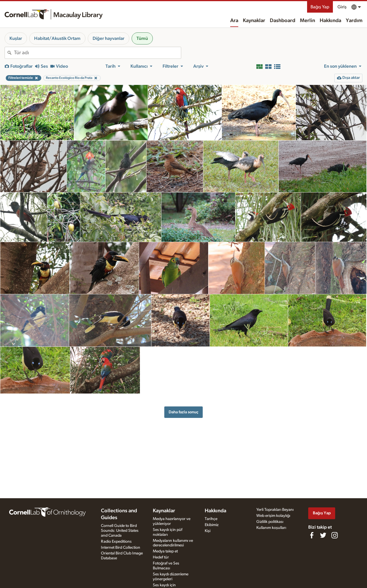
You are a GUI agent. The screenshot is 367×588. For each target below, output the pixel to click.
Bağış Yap (320, 7)
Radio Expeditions (116, 542)
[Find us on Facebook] (312, 535)
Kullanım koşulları (271, 528)
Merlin (308, 21)
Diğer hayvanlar (109, 38)
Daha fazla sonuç (183, 412)
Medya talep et (165, 551)
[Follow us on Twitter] (323, 535)
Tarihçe (211, 519)
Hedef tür (161, 557)
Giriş (342, 7)
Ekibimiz (212, 525)
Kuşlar (16, 38)
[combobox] (97, 53)
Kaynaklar (254, 21)
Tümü (142, 38)
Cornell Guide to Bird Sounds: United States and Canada (120, 531)
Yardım (354, 21)
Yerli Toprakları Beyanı (275, 510)
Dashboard (283, 21)
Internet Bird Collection (121, 548)
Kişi (208, 531)
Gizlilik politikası (270, 522)
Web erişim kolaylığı (273, 516)
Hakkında (330, 21)
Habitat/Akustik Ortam (57, 38)
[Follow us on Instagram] (335, 535)
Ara (234, 21)
